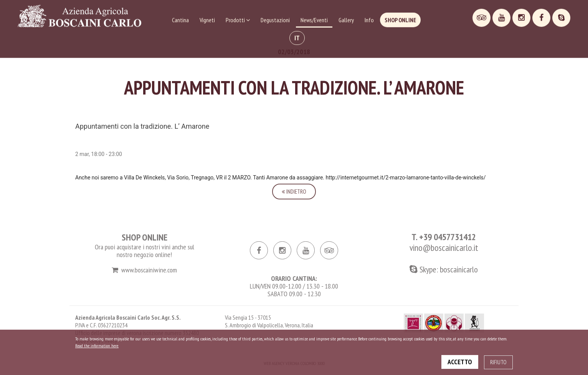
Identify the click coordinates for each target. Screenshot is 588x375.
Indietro (294, 192)
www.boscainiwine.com (144, 270)
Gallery (346, 18)
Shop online (400, 18)
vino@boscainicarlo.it (444, 248)
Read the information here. (97, 346)
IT (297, 36)
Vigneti (207, 18)
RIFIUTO (498, 362)
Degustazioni (275, 18)
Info (369, 18)
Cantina (180, 18)
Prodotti (238, 18)
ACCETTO (460, 362)
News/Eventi (314, 18)
